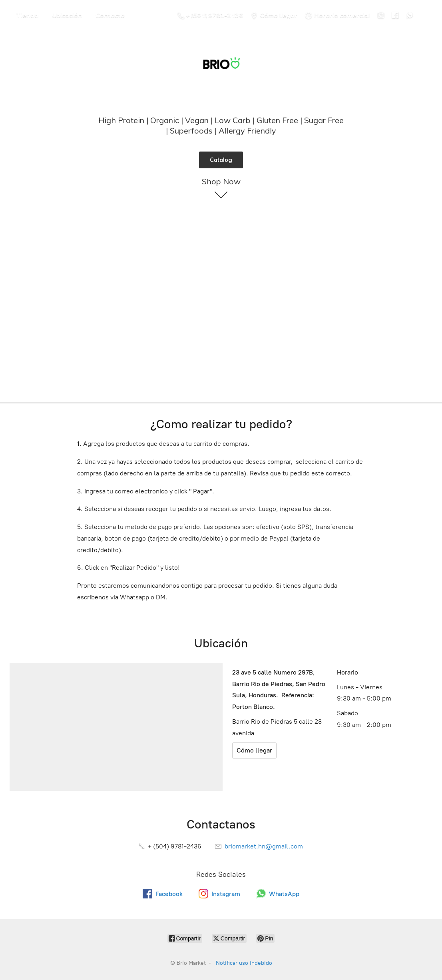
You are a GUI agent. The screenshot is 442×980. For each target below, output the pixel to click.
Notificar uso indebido (244, 963)
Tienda (27, 15)
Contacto (110, 15)
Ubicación (67, 15)
